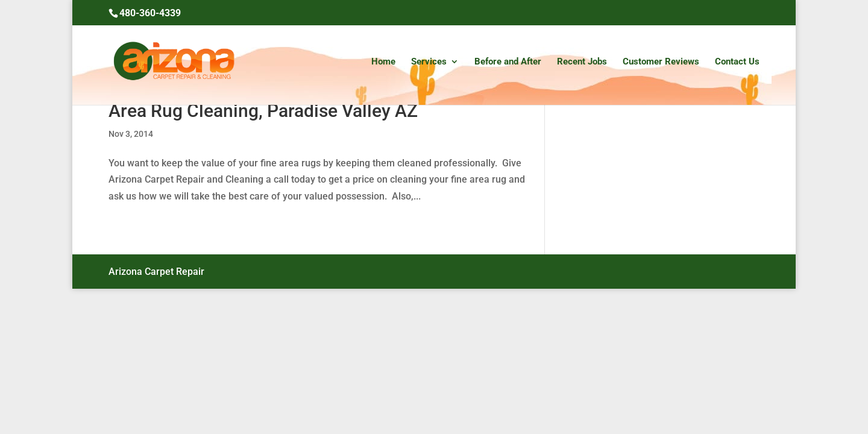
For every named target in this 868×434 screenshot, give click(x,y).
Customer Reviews (661, 62)
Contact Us (737, 62)
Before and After (508, 62)
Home (383, 62)
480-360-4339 (150, 13)
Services (429, 62)
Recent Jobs (582, 62)
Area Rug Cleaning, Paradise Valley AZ (263, 111)
